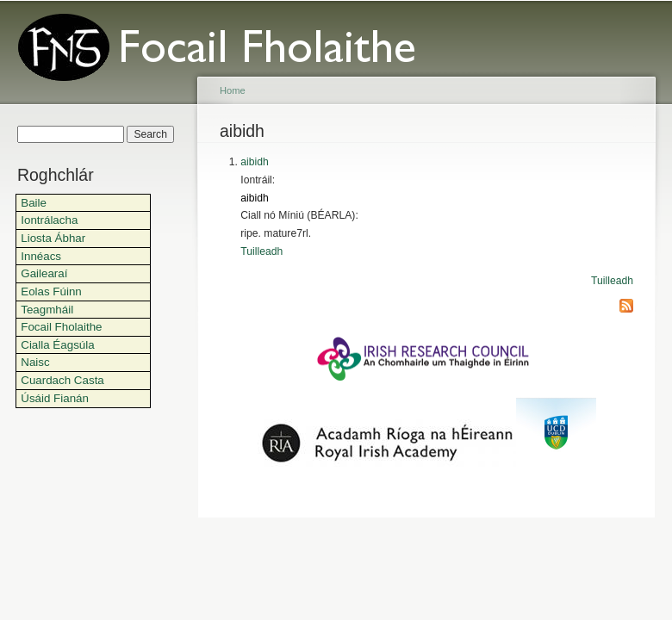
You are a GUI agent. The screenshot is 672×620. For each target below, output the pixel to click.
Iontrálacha (49, 220)
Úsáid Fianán (55, 398)
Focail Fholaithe (61, 327)
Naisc (35, 362)
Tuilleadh (261, 251)
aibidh (254, 162)
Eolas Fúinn (51, 291)
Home (233, 90)
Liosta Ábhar (53, 238)
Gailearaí (44, 273)
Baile (34, 203)
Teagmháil (47, 310)
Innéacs (41, 256)
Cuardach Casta (62, 380)
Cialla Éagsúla (57, 345)
